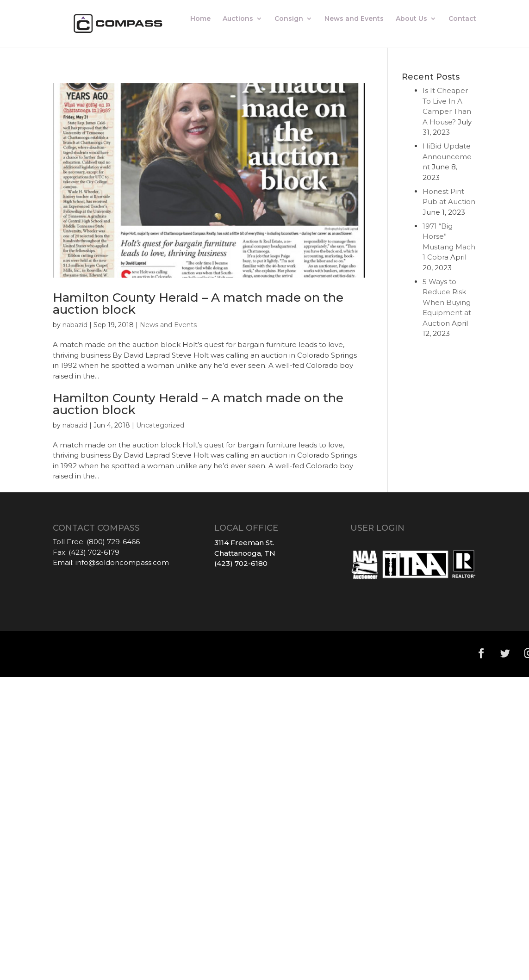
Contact (462, 19)
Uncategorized (160, 425)
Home (200, 19)
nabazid (75, 325)
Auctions (238, 19)
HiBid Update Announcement (447, 156)
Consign (289, 19)
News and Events (354, 19)
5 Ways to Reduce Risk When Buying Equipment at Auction (447, 302)
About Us (411, 19)
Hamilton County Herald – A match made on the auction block (198, 304)
